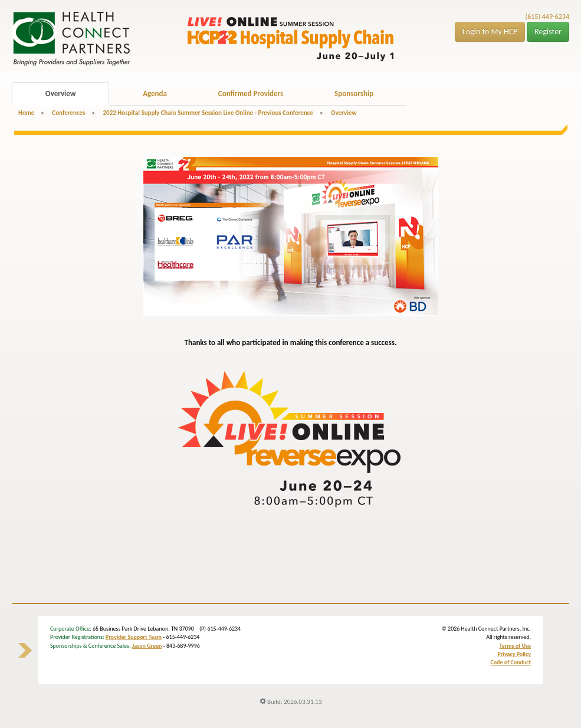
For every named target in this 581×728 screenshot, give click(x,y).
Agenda (155, 94)
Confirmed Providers (251, 94)
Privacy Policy (514, 654)
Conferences (68, 113)
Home (26, 113)
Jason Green (147, 646)
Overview (61, 94)
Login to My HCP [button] (490, 32)
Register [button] (548, 32)
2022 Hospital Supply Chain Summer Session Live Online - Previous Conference (208, 113)
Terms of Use (515, 646)
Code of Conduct (511, 662)
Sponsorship (354, 94)
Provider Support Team (134, 637)
